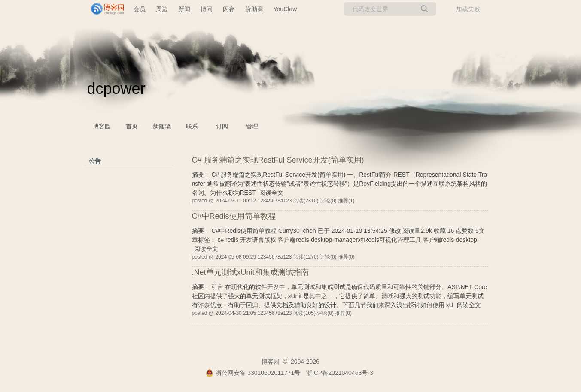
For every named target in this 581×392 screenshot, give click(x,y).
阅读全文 (271, 193)
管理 (252, 126)
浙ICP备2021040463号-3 (340, 373)
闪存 (229, 9)
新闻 (184, 9)
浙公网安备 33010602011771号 (253, 373)
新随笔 (162, 126)
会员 (140, 9)
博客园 (102, 126)
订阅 (222, 126)
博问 (207, 9)
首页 (132, 126)
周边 (162, 9)
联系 (192, 126)
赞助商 (254, 9)
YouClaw (285, 9)
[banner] (104, 9)
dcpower (116, 89)
